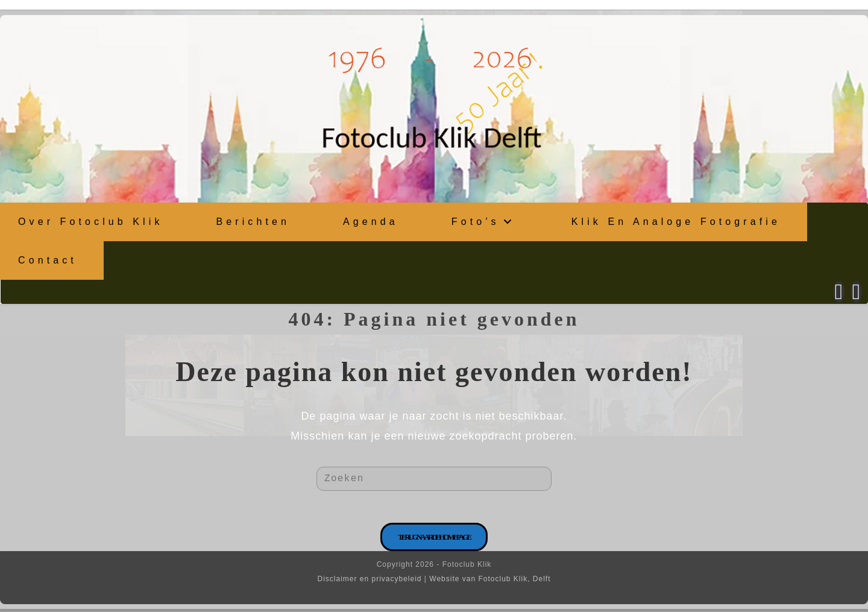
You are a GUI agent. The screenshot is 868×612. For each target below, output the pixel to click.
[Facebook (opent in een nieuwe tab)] (839, 291)
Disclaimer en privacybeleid (369, 582)
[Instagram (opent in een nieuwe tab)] (856, 291)
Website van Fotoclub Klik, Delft (490, 582)
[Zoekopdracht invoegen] (434, 478)
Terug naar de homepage (434, 540)
